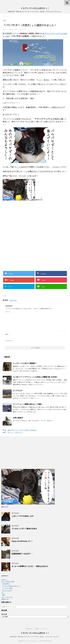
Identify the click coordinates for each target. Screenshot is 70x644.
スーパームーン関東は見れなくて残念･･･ (29, 404)
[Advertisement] (18, 220)
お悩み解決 (6, 584)
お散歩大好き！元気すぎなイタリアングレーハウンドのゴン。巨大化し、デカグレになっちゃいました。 (35, 637)
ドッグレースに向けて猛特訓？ (25, 363)
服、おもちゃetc (7, 597)
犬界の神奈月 (18, 418)
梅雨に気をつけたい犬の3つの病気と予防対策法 (22, 430)
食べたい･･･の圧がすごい (15, 432)
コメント (8, 312)
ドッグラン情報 (7, 588)
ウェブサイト (9, 341)
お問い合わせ (29, 629)
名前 (7, 334)
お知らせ (4, 580)
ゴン (5, 296)
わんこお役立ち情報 (8, 582)
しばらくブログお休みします (23, 516)
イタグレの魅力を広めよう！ (11, 586)
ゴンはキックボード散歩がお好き (24, 529)
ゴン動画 (36, 629)
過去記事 (4, 614)
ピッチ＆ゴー (18, 391)
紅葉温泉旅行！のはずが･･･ (22, 554)
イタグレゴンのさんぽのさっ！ (35, 8)
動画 (4, 595)
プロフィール (44, 629)
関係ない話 (5, 599)
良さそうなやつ (7, 591)
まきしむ (13, 300)
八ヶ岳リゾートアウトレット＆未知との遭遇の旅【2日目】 (35, 377)
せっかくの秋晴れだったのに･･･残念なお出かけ (30, 566)
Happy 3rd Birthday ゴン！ (22, 541)
